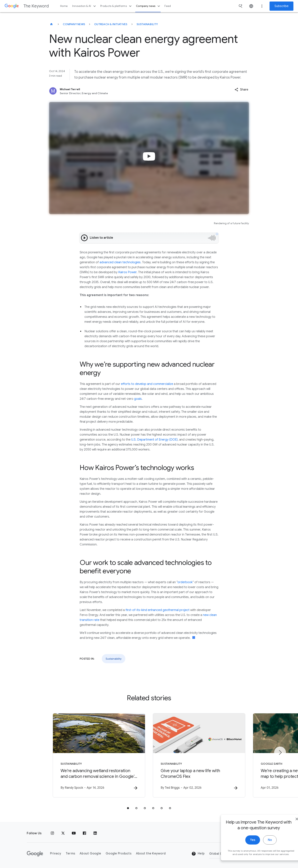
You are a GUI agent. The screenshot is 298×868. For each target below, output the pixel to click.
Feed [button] (168, 6)
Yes (242, 845)
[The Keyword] (51, 24)
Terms (70, 854)
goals (138, 399)
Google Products (119, 854)
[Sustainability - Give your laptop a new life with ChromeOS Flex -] (199, 755)
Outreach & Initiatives (111, 24)
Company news (149, 6)
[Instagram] (52, 833)
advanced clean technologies (120, 262)
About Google (90, 854)
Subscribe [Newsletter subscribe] (281, 6)
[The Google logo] (35, 854)
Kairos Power (127, 272)
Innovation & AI (84, 6)
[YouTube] (74, 833)
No (259, 845)
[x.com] (63, 833)
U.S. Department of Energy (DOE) (154, 440)
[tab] (128, 808)
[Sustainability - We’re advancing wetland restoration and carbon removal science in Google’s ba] (99, 755)
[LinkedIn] (95, 833)
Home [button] (64, 6)
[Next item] (280, 752)
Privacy (56, 854)
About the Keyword (151, 854)
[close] (286, 824)
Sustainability (147, 24)
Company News (74, 24)
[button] (241, 90)
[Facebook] (84, 833)
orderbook (185, 582)
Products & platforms (116, 6)
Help (198, 854)
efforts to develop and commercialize (147, 384)
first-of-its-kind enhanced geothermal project (158, 610)
